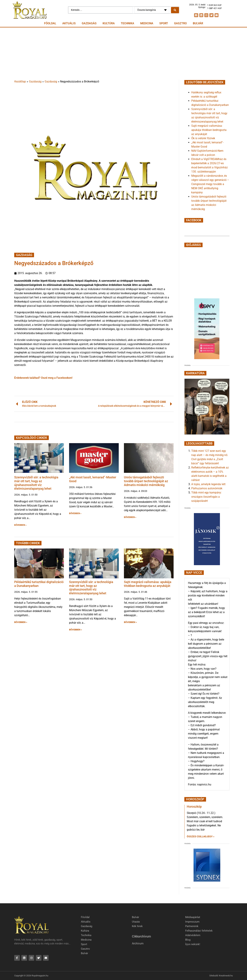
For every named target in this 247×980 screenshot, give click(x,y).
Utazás (136, 922)
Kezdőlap (20, 81)
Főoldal (50, 23)
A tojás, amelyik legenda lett (208, 484)
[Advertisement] (124, 53)
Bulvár (198, 23)
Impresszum (192, 922)
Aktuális (69, 23)
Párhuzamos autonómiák (207, 488)
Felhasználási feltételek (199, 931)
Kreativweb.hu (226, 976)
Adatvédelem (193, 935)
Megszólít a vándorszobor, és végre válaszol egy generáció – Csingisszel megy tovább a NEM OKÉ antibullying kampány (210, 184)
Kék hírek (137, 926)
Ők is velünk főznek (203, 138)
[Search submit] (175, 10)
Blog (188, 940)
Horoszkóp (194, 807)
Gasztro (180, 23)
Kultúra (109, 23)
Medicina (147, 23)
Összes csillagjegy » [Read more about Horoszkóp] (201, 836)
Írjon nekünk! (193, 944)
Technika (127, 23)
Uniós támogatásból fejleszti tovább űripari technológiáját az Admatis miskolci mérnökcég (146, 481)
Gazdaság (89, 23)
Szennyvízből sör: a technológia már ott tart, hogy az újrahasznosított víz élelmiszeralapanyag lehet (36, 483)
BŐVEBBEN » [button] (20, 525)
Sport (164, 23)
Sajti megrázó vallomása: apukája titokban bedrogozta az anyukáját (148, 584)
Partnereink (192, 926)
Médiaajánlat (193, 917)
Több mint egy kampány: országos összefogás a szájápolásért (206, 497)
